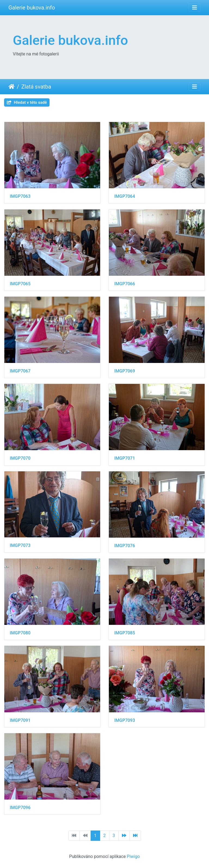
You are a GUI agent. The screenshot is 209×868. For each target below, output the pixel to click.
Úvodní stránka (12, 87)
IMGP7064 (125, 196)
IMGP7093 (125, 720)
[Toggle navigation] (195, 8)
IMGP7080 (20, 633)
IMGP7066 (125, 284)
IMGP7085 (125, 633)
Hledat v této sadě (27, 102)
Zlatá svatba (36, 87)
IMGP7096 (20, 808)
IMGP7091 (20, 720)
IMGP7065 (20, 284)
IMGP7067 (20, 371)
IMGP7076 (125, 546)
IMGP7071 (125, 458)
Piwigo (133, 856)
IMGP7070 (20, 458)
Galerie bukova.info (32, 8)
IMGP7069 (125, 371)
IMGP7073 (20, 545)
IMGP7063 (20, 196)
